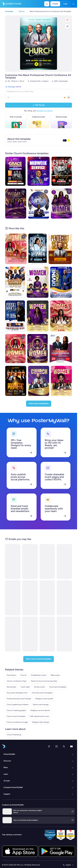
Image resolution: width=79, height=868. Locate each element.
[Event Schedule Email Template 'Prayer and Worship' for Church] (30, 634)
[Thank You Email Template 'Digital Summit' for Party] (13, 634)
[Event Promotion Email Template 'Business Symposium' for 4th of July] (64, 634)
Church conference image (17, 722)
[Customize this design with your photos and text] (39, 44)
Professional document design (19, 699)
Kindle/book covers (39, 675)
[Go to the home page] (10, 4)
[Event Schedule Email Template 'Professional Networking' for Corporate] (47, 562)
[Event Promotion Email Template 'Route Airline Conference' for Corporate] (64, 598)
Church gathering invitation (18, 705)
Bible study (55, 675)
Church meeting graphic (16, 710)
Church (24, 675)
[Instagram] (57, 746)
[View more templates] (39, 404)
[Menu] (74, 4)
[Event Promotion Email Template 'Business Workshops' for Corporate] (64, 562)
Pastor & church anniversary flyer (44, 681)
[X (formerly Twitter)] (64, 746)
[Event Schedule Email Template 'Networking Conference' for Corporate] (13, 598)
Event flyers (12, 675)
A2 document (40, 687)
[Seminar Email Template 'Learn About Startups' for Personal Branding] (13, 562)
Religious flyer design (41, 722)
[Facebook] (49, 746)
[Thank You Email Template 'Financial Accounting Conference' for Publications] (47, 634)
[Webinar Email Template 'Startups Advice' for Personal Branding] (30, 562)
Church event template (16, 716)
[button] (67, 20)
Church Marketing (14, 735)
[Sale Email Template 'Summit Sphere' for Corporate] (47, 598)
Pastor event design (41, 705)
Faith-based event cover (39, 716)
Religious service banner (40, 710)
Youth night (25, 687)
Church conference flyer (17, 681)
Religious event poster (44, 699)
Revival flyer (12, 687)
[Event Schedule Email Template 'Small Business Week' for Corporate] (30, 598)
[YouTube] (71, 746)
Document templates (58, 687)
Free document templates (42, 693)
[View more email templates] (39, 659)
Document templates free (17, 693)
